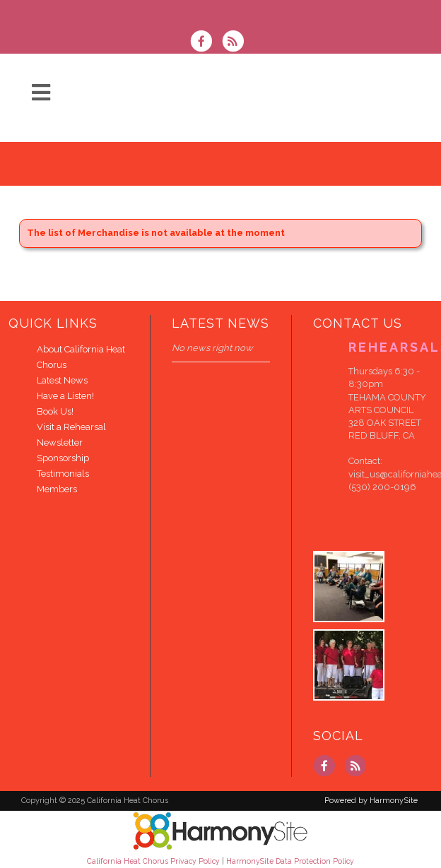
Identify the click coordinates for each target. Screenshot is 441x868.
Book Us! (55, 411)
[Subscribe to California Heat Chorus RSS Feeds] (236, 43)
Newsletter (60, 442)
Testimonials (63, 474)
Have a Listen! (65, 396)
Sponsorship (63, 458)
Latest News (62, 380)
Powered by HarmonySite (371, 801)
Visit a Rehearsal (71, 427)
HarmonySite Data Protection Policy (290, 861)
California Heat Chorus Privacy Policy (153, 861)
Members (57, 489)
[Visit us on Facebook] (206, 43)
